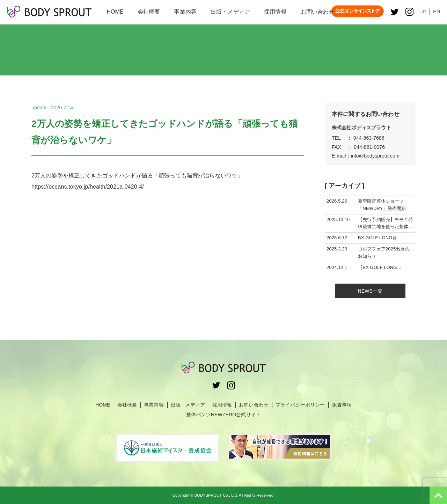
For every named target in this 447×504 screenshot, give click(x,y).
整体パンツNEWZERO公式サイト (223, 415)
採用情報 (222, 405)
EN (437, 12)
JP (423, 12)
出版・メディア (188, 405)
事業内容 (154, 405)
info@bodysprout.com (375, 156)
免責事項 (342, 405)
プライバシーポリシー (300, 405)
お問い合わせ (254, 405)
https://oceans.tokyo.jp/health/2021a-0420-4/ (88, 187)
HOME (103, 405)
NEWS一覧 (370, 291)
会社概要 (127, 405)
